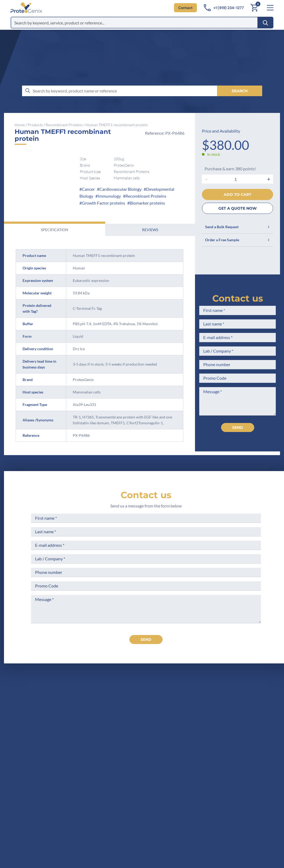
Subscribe (171, 821)
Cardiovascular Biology (120, 189)
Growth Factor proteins (103, 203)
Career (145, 739)
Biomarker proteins (147, 203)
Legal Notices (204, 709)
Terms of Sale (204, 699)
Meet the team (153, 719)
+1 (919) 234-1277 (75, 734)
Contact (185, 8)
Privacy (146, 749)
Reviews (150, 230)
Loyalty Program (207, 745)
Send (238, 427)
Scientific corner (154, 729)
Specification (55, 230)
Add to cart (238, 194)
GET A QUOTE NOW (238, 208)
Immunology (109, 196)
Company (148, 709)
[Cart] (254, 8)
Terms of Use (204, 719)
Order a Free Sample (238, 240)
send (146, 640)
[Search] (265, 23)
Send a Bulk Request (238, 227)
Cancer (88, 189)
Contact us (238, 298)
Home (20, 125)
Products (35, 125)
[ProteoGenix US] (26, 8)
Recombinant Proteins (64, 125)
